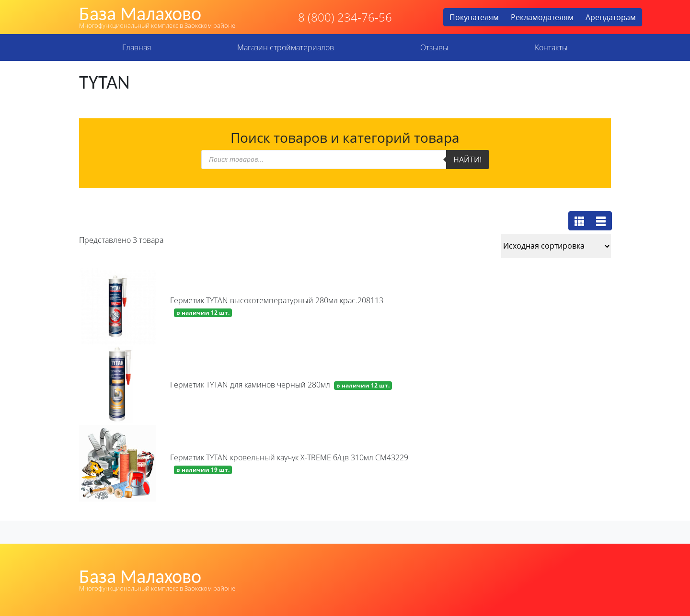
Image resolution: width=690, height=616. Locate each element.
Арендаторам (611, 17)
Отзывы (434, 47)
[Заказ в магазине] (556, 246)
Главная (137, 47)
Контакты (551, 47)
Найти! (467, 160)
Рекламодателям (542, 17)
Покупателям (474, 17)
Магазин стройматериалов (286, 47)
